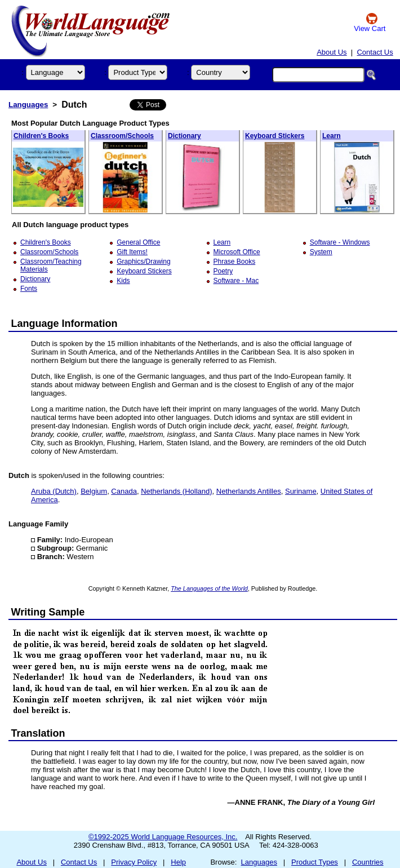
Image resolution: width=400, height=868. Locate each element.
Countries (368, 862)
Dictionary (185, 136)
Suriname (301, 491)
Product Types (315, 862)
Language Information (65, 324)
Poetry (223, 271)
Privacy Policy (134, 862)
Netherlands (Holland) (176, 491)
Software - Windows (340, 242)
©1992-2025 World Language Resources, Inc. (163, 837)
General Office (138, 242)
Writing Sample (48, 612)
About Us (332, 52)
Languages (28, 105)
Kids (123, 281)
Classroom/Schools (122, 136)
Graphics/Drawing (143, 262)
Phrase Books (235, 262)
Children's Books (41, 136)
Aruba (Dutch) (54, 491)
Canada (124, 491)
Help (178, 862)
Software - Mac (236, 281)
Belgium (94, 491)
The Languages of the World (209, 588)
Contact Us (375, 52)
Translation (38, 733)
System (321, 252)
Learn (332, 136)
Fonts (29, 289)
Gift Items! (132, 252)
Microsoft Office (237, 252)
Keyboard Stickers (275, 136)
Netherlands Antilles (249, 491)
